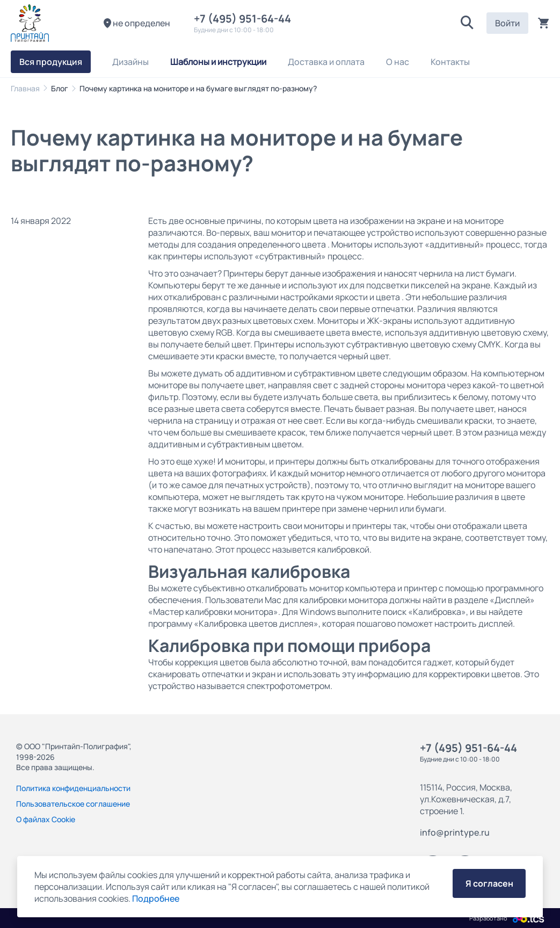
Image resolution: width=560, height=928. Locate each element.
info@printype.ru (455, 832)
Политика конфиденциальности (73, 788)
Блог (60, 88)
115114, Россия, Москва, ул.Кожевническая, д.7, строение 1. (466, 799)
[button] (467, 23)
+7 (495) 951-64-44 (245, 19)
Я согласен (489, 883)
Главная (25, 88)
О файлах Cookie (46, 819)
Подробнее (156, 898)
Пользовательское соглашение (73, 804)
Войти (507, 23)
